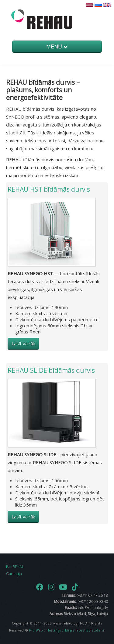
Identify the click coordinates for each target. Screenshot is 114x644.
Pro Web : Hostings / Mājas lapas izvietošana (67, 630)
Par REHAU (15, 567)
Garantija (14, 574)
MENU (57, 47)
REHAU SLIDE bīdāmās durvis (51, 370)
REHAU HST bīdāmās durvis (49, 189)
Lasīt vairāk (23, 343)
